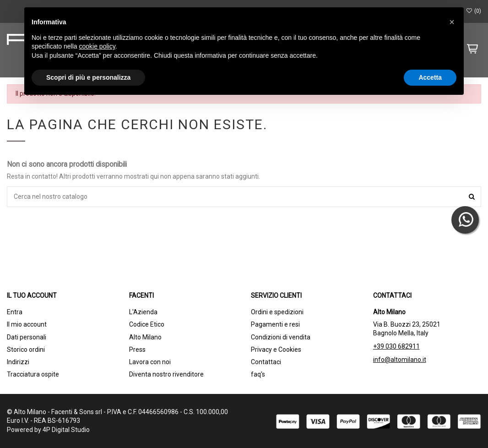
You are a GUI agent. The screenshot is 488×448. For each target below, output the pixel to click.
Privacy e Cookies (276, 350)
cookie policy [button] (97, 46)
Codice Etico (147, 324)
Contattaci (266, 362)
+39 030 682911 (396, 346)
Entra (15, 312)
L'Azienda (143, 312)
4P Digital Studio (66, 430)
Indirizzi (18, 362)
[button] (452, 22)
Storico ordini (26, 350)
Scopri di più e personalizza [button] (88, 77)
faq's (258, 374)
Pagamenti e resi (275, 324)
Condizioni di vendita (281, 337)
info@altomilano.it (400, 360)
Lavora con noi (150, 362)
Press (137, 350)
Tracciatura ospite (33, 374)
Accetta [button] (430, 77)
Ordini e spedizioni (277, 312)
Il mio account (27, 324)
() (474, 11)
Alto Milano (145, 337)
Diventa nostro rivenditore (166, 374)
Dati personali (27, 337)
